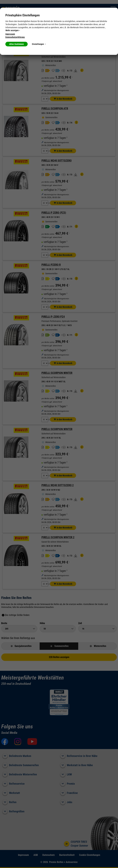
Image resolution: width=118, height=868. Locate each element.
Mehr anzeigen (13, 30)
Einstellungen (39, 44)
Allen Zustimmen (17, 44)
